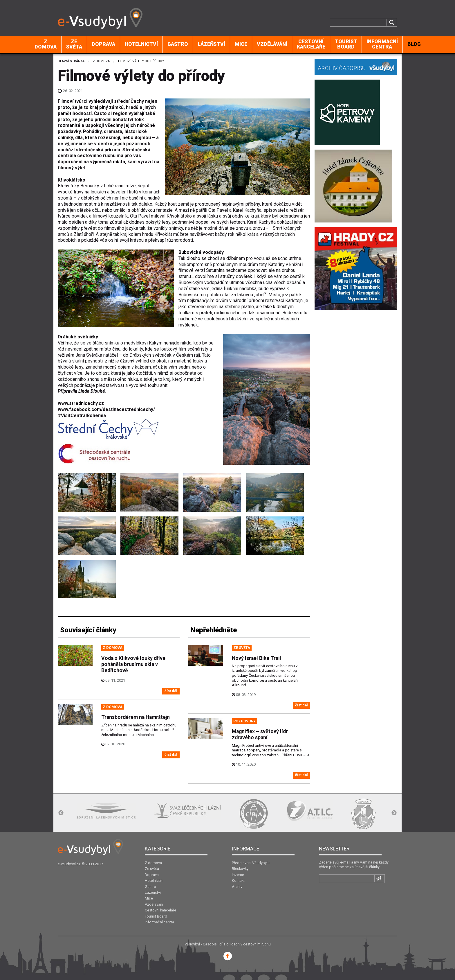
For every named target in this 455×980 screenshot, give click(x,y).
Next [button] (394, 813)
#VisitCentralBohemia (82, 415)
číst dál (171, 691)
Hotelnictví (141, 44)
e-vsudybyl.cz (69, 864)
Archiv (237, 887)
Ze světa (74, 44)
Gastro (178, 44)
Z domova (46, 44)
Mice (241, 44)
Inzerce (238, 875)
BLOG (414, 44)
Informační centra (382, 44)
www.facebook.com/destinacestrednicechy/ (106, 409)
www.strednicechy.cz (81, 403)
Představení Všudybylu (251, 863)
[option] (106, 811)
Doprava (103, 44)
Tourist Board (346, 44)
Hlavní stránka (71, 61)
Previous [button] (61, 813)
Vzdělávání (272, 44)
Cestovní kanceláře (311, 44)
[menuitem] (46, 44)
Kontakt (238, 881)
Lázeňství (211, 44)
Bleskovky (240, 869)
